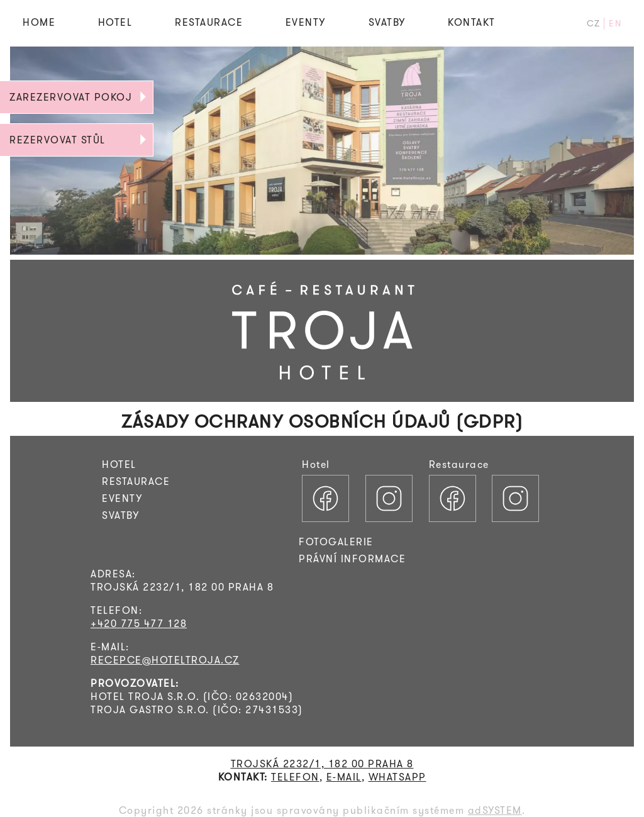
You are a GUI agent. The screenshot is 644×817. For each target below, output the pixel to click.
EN (615, 24)
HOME (39, 22)
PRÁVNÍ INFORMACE (352, 559)
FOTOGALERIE (336, 542)
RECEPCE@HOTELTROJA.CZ (165, 660)
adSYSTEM (495, 810)
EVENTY (306, 22)
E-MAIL (344, 777)
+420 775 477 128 (139, 624)
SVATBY (387, 22)
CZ (594, 24)
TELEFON (295, 777)
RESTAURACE (209, 22)
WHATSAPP (397, 777)
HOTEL (115, 22)
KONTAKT (472, 22)
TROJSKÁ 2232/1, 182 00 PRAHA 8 (322, 764)
